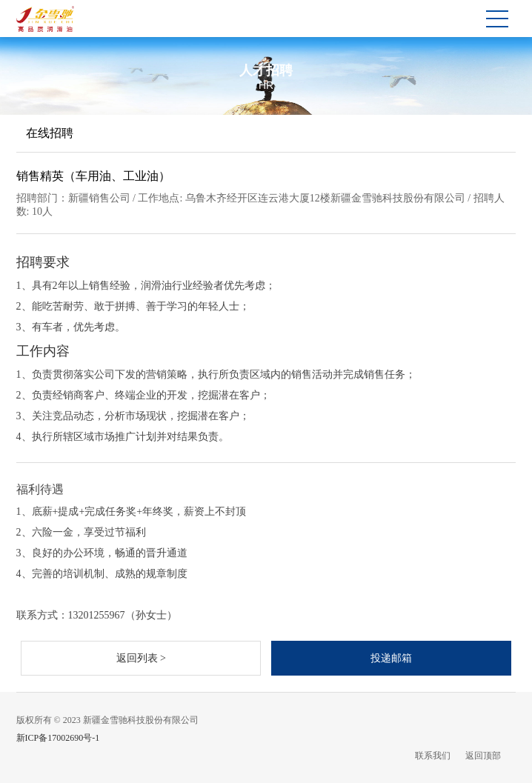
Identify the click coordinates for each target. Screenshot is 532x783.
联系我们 (433, 756)
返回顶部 (483, 756)
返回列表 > (141, 658)
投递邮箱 (391, 658)
